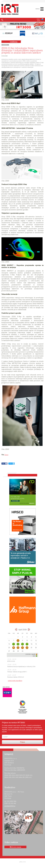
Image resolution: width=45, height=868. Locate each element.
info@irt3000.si (10, 806)
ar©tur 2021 (22, 862)
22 (18, 648)
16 (22, 644)
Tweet (11, 463)
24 (27, 648)
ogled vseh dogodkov (15, 681)
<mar (16, 630)
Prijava (23, 742)
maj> (29, 630)
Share (3, 463)
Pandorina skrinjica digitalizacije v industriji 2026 (21, 666)
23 (22, 648)
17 (27, 644)
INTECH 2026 (11, 661)
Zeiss (6, 455)
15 (18, 644)
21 (14, 648)
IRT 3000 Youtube (16, 847)
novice (5, 45)
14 (14, 644)
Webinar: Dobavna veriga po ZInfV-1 (17, 672)
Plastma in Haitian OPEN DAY (16, 677)
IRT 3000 (9, 10)
